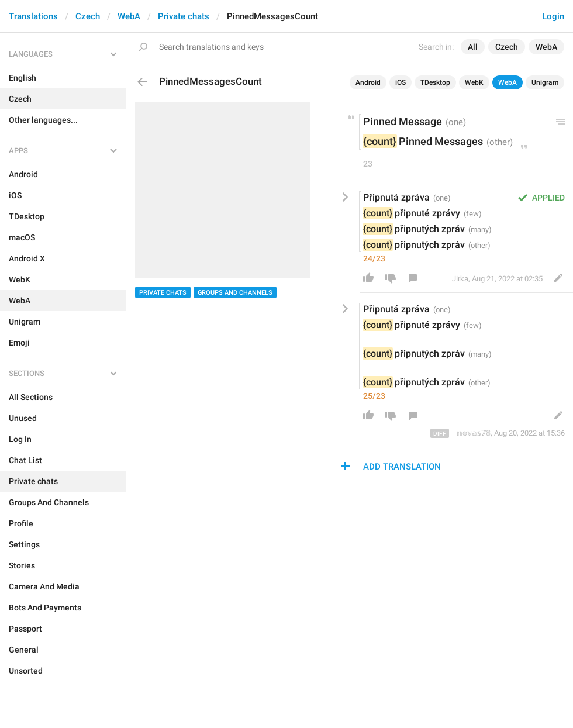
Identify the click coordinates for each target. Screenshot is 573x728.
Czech (88, 16)
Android (368, 82)
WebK (474, 82)
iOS (401, 82)
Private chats (184, 16)
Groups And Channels (235, 293)
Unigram (545, 82)
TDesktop (435, 82)
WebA (129, 16)
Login (553, 16)
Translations (33, 16)
